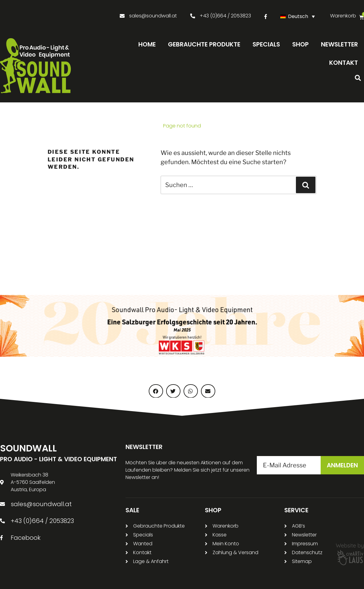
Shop (300, 44)
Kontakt (344, 63)
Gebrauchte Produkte (204, 44)
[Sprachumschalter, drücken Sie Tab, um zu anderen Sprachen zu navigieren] (299, 16)
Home (147, 44)
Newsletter (339, 44)
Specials (266, 44)
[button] (358, 78)
